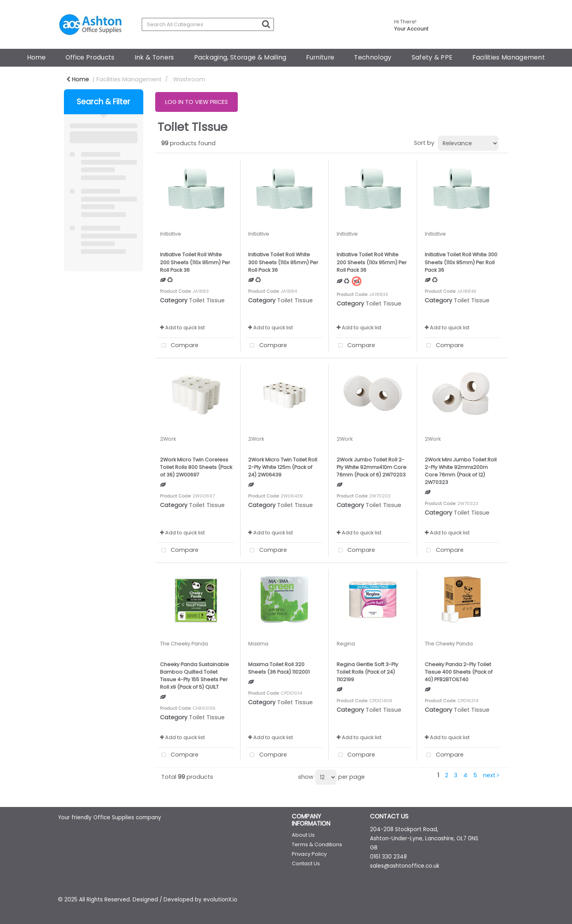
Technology (373, 57)
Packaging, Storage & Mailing (240, 57)
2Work (168, 439)
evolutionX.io (220, 900)
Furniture (320, 57)
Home (36, 57)
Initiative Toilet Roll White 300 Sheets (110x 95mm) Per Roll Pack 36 (283, 262)
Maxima (258, 644)
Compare (178, 346)
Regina (346, 644)
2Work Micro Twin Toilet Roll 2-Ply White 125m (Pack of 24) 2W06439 (283, 467)
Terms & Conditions (317, 844)
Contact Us (306, 863)
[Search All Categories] (208, 24)
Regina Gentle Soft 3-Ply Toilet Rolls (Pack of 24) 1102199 (367, 672)
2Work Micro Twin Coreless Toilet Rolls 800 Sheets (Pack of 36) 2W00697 (196, 467)
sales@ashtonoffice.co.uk (405, 866)
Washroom (189, 79)
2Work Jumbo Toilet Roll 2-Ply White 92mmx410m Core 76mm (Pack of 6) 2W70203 (372, 467)
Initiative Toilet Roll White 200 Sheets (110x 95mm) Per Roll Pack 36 (195, 262)
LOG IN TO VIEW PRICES (196, 102)
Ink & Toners (154, 57)
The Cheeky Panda (184, 644)
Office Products (90, 57)
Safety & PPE (432, 57)
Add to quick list (182, 328)
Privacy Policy (309, 854)
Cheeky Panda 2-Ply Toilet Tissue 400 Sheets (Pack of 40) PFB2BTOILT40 (459, 672)
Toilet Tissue (207, 300)
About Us (303, 835)
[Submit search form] (266, 24)
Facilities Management (509, 57)
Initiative (170, 234)
